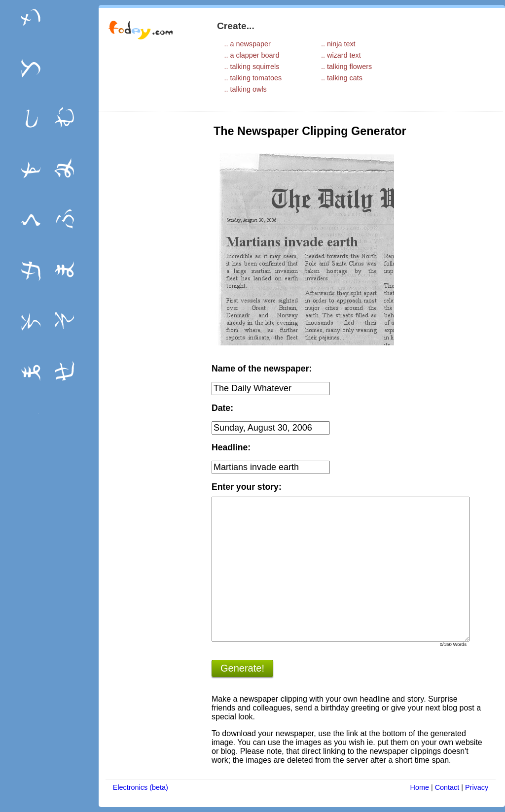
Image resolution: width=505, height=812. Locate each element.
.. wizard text (341, 55)
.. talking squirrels (252, 67)
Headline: (231, 447)
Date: (222, 408)
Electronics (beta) (141, 787)
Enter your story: (247, 487)
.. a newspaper (247, 44)
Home (420, 787)
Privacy (477, 787)
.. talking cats (342, 78)
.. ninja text (338, 44)
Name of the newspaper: (262, 369)
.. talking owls (245, 89)
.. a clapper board (252, 55)
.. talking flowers (346, 67)
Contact (447, 787)
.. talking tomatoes (253, 78)
